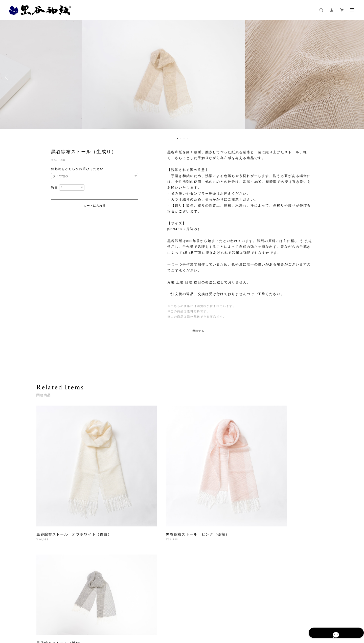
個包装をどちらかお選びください (77, 169)
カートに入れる (95, 206)
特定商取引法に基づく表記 (147, 613)
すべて (52, 547)
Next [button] (356, 77)
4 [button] (187, 138)
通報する (198, 331)
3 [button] (184, 138)
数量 (55, 188)
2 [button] (181, 138)
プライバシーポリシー (108, 613)
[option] (182, 77)
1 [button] (177, 138)
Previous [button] (8, 77)
